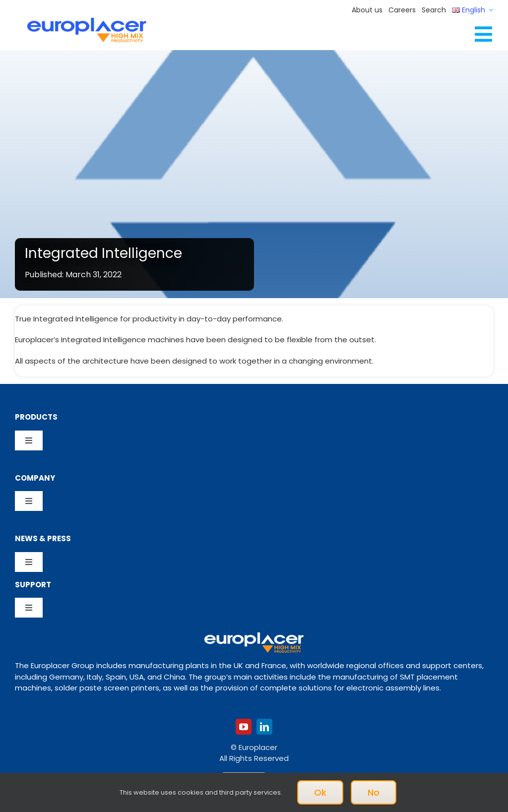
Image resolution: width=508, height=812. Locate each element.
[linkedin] (264, 727)
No (374, 792)
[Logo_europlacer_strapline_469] (87, 22)
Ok (320, 792)
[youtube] (244, 727)
